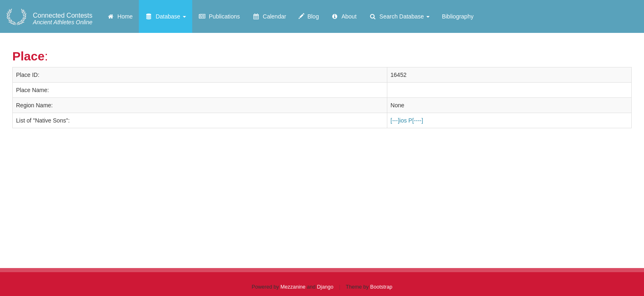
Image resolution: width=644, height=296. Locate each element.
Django (325, 287)
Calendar (269, 16)
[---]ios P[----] (407, 120)
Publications (219, 16)
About (344, 16)
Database (166, 16)
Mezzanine (293, 287)
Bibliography (458, 16)
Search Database (399, 16)
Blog (309, 16)
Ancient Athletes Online (63, 19)
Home (120, 16)
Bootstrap (381, 287)
